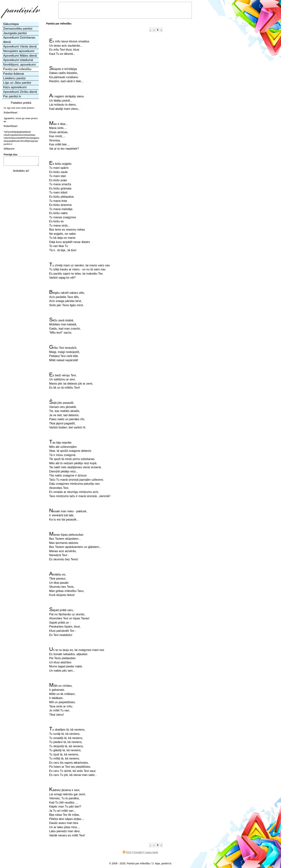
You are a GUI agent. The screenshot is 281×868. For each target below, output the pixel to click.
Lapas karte (151, 852)
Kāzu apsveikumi (15, 87)
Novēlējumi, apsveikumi (19, 65)
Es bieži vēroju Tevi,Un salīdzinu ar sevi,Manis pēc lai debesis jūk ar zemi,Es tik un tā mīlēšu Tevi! (71, 381)
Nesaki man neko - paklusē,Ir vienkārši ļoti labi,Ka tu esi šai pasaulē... (68, 515)
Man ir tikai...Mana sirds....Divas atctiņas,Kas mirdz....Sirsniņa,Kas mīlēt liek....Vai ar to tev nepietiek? (64, 136)
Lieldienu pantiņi (14, 78)
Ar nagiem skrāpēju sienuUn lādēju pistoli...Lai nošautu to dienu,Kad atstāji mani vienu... (67, 102)
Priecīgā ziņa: (11, 155)
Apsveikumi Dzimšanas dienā (19, 40)
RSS (129, 852)
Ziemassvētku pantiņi (18, 29)
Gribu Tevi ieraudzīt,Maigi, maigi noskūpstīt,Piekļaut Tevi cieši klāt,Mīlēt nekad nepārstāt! (64, 353)
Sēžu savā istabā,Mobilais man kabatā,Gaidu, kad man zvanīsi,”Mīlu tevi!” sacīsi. (65, 326)
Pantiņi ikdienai (14, 74)
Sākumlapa (11, 24)
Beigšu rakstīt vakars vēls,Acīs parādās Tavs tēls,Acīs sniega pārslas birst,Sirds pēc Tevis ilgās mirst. (67, 298)
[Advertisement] (21, 229)
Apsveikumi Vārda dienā (20, 46)
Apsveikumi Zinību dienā (20, 92)
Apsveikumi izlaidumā (18, 60)
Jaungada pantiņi (15, 33)
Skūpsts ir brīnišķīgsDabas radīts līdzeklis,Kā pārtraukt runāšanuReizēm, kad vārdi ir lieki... (66, 75)
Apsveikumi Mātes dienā (20, 56)
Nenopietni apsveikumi (19, 51)
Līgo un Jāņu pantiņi (17, 83)
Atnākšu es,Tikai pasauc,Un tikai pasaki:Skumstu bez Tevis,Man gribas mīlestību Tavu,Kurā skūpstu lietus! (67, 584)
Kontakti (138, 852)
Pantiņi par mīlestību (17, 69)
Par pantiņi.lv (12, 96)
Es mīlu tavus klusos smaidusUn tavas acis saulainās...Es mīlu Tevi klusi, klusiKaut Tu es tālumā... (69, 47)
